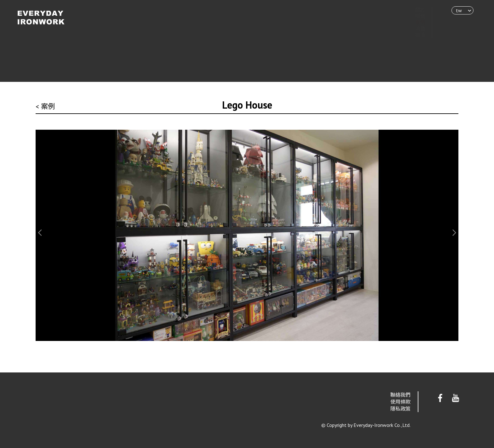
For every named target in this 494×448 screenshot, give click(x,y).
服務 (414, 16)
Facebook (440, 398)
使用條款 (400, 402)
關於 (414, 10)
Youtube (456, 398)
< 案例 (45, 106)
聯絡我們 (400, 395)
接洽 (414, 35)
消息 (414, 29)
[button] (40, 233)
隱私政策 (400, 409)
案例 (414, 22)
